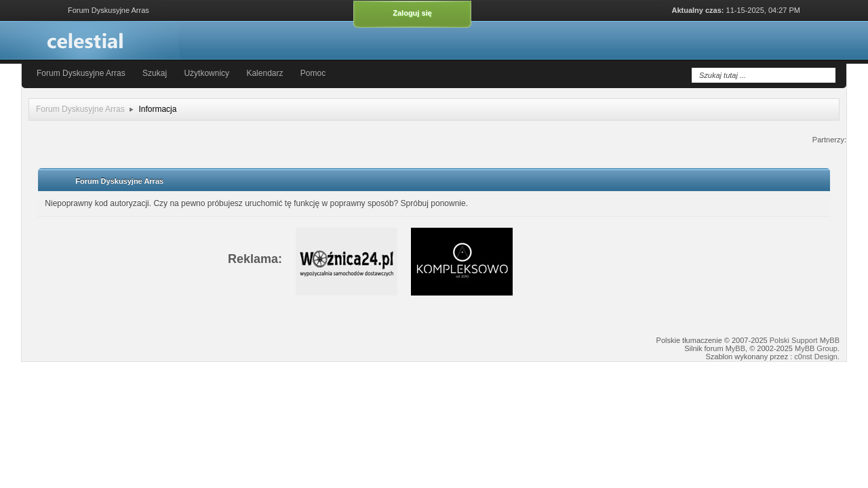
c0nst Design (816, 357)
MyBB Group (816, 348)
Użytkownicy (206, 73)
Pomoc (313, 73)
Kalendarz (264, 73)
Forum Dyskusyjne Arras (81, 73)
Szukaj (156, 73)
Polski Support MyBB (805, 340)
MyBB (735, 348)
